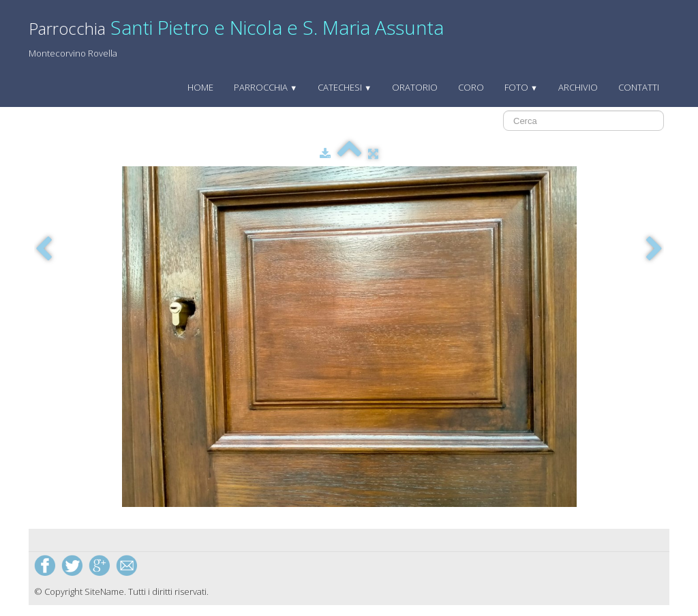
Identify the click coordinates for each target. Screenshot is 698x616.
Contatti (639, 87)
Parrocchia (265, 87)
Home (200, 87)
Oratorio (415, 87)
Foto (521, 87)
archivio (578, 87)
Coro (471, 87)
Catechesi (345, 87)
